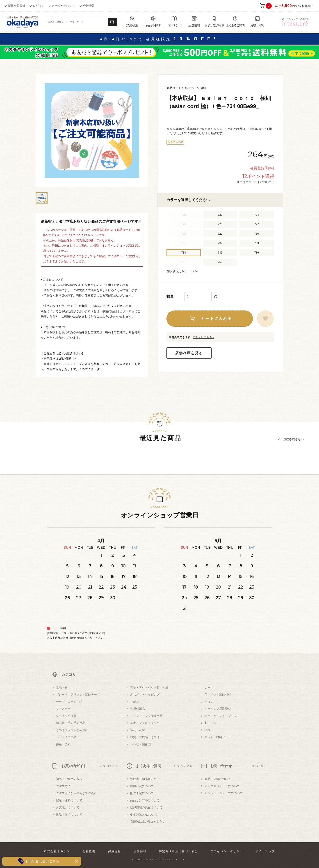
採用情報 (115, 851)
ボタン (209, 702)
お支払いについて (68, 807)
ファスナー (63, 709)
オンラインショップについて (224, 793)
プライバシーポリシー (227, 851)
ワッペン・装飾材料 (218, 695)
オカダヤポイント (64, 6)
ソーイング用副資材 (218, 709)
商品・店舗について (218, 779)
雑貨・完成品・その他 (145, 737)
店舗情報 (79, 638)
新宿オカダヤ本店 (123, 311)
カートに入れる (216, 319)
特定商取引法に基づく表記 (179, 851)
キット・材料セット (218, 737)
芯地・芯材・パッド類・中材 (149, 688)
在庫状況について (142, 786)
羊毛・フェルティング (145, 723)
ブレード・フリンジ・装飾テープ (78, 695)
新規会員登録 (17, 6)
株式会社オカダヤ (57, 851)
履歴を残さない (293, 439)
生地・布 (62, 688)
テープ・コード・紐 (69, 702)
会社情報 (89, 6)
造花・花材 (138, 730)
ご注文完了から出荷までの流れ (76, 793)
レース (209, 688)
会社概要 (89, 851)
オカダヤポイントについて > (255, 182)
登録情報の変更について (146, 807)
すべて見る (111, 766)
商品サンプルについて (145, 800)
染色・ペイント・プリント (222, 716)
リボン (135, 702)
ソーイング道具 (66, 716)
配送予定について (142, 793)
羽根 (207, 730)
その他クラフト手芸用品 (72, 730)
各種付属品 (138, 709)
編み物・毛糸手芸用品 (71, 723)
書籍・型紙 (63, 744)
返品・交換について (69, 815)
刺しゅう (210, 723)
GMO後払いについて (144, 815)
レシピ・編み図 (140, 744)
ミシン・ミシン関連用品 (146, 716)
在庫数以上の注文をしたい (148, 822)
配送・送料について (69, 800)
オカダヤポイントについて (222, 786)
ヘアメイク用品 (66, 737)
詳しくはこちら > (204, 337)
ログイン (39, 6)
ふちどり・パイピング (145, 695)
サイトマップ (265, 851)
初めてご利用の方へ (69, 779)
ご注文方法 (63, 786)
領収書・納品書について (146, 779)
